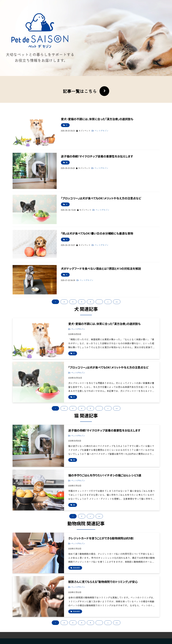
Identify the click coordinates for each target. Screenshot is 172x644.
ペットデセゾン (101, 131)
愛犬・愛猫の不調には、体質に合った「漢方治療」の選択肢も (97, 119)
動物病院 (76, 568)
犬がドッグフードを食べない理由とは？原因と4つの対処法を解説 (101, 268)
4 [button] (82, 408)
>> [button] (117, 408)
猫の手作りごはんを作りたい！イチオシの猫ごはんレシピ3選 (105, 475)
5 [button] (90, 408)
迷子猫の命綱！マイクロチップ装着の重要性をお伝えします (97, 156)
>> (117, 302)
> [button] (108, 408)
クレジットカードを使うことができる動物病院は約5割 (101, 538)
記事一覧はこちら (80, 91)
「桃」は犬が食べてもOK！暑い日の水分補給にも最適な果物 (97, 233)
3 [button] (73, 408)
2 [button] (64, 408)
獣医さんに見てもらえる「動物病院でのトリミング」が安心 (103, 582)
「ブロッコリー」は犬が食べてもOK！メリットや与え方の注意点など (101, 198)
